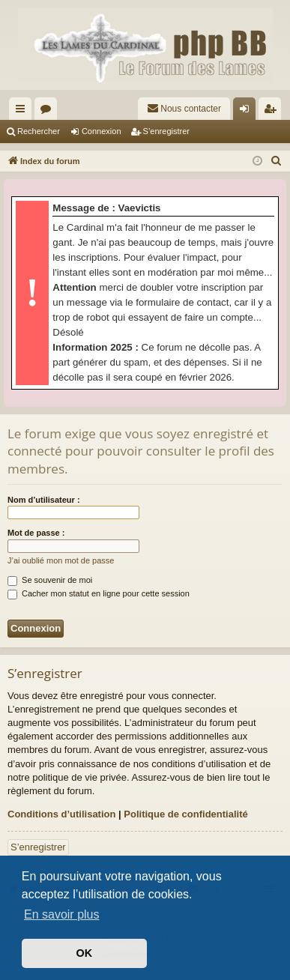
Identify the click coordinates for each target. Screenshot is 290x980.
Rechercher (39, 131)
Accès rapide (23, 112)
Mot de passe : (36, 533)
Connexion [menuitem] (248, 112)
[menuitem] (184, 109)
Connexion (102, 131)
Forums (49, 112)
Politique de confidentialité (185, 814)
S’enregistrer (166, 131)
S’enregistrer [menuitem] (273, 112)
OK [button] (85, 953)
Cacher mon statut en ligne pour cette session (99, 593)
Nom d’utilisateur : (44, 500)
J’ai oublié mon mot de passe (61, 560)
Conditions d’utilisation (61, 814)
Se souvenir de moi (50, 580)
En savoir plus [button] (62, 914)
